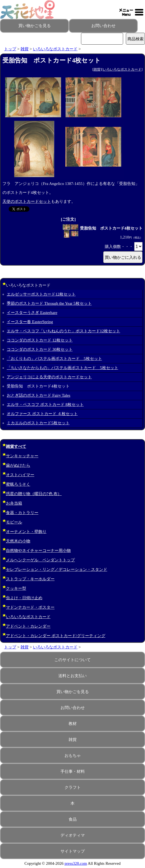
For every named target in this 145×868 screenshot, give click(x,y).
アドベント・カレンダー (28, 626)
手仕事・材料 (73, 771)
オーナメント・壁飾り (26, 532)
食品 (73, 819)
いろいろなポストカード (55, 49)
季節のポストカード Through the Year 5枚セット (49, 303)
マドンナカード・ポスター (30, 607)
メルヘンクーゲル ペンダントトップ (40, 560)
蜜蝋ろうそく (18, 484)
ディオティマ (73, 835)
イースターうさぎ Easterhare (32, 313)
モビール (14, 522)
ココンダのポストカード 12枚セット (40, 340)
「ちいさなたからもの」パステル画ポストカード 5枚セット (63, 368)
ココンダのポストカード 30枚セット (40, 349)
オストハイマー (20, 475)
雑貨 (25, 49)
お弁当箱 (14, 503)
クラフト (73, 787)
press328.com (76, 863)
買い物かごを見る (35, 26)
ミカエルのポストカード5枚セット (38, 423)
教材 (73, 724)
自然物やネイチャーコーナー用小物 (38, 551)
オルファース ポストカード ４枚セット (42, 414)
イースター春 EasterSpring (30, 322)
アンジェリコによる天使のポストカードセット (49, 377)
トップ (10, 49)
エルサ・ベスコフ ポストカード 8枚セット (45, 405)
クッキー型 (16, 588)
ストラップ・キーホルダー (30, 579)
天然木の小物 (18, 541)
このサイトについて (72, 660)
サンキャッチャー (22, 456)
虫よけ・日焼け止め (24, 598)
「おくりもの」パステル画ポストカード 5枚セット (54, 359)
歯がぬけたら (18, 465)
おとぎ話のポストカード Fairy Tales (38, 395)
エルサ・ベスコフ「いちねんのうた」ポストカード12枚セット (63, 331)
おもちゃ (73, 756)
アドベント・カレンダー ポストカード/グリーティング (56, 636)
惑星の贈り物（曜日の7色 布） (34, 494)
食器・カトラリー (22, 513)
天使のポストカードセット (27, 201)
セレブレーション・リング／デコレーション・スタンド (57, 569)
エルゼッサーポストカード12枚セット (41, 294)
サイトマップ (73, 851)
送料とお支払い (72, 676)
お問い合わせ (103, 26)
